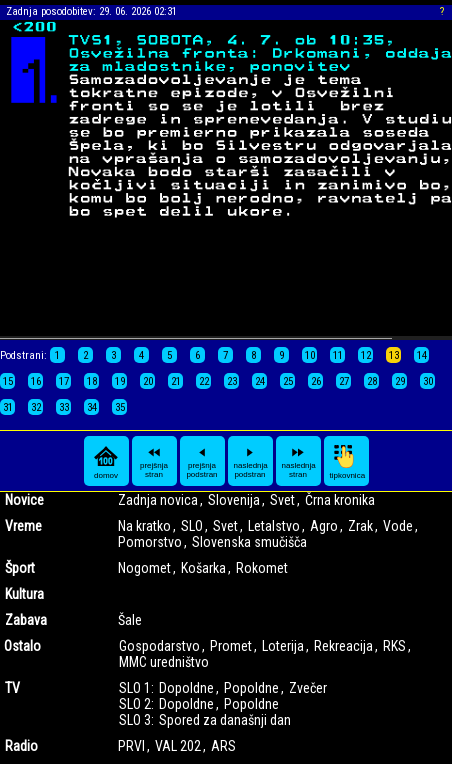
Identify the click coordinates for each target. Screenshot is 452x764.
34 (92, 407)
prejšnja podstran (201, 461)
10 (310, 355)
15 (8, 381)
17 (64, 381)
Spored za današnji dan (225, 720)
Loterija (283, 646)
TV (12, 688)
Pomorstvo (150, 542)
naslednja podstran (251, 461)
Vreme (23, 526)
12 (366, 355)
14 (422, 355)
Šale (130, 620)
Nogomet (144, 568)
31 (8, 407)
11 (338, 355)
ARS (223, 746)
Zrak (360, 526)
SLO (192, 526)
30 (428, 381)
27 (344, 381)
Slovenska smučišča (249, 542)
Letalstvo (274, 526)
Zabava (26, 620)
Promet (231, 646)
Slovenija (234, 500)
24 (260, 381)
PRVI (131, 746)
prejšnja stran (154, 461)
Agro (324, 526)
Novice (24, 500)
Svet (282, 500)
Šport (20, 568)
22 (204, 381)
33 (64, 407)
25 (288, 381)
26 (316, 381)
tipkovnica (348, 461)
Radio (21, 746)
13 (394, 355)
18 (92, 381)
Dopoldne (186, 688)
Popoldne (251, 688)
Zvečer (308, 688)
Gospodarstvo (159, 646)
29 (400, 381)
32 (36, 407)
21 (176, 381)
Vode (398, 526)
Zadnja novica (158, 500)
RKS (394, 646)
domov (106, 461)
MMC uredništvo (164, 662)
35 (120, 407)
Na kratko (144, 526)
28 (372, 381)
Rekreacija (343, 646)
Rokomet (262, 568)
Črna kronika (340, 500)
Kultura (24, 594)
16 (36, 381)
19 (120, 381)
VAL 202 (178, 746)
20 (148, 381)
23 (232, 381)
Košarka (203, 568)
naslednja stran (299, 461)
